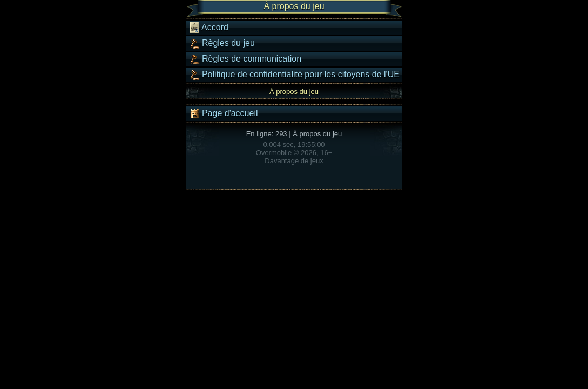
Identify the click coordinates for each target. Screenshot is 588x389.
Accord (209, 28)
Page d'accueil (224, 113)
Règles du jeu (222, 43)
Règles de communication (245, 59)
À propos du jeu (317, 134)
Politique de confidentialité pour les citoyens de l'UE (294, 75)
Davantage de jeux (294, 161)
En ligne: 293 (267, 134)
